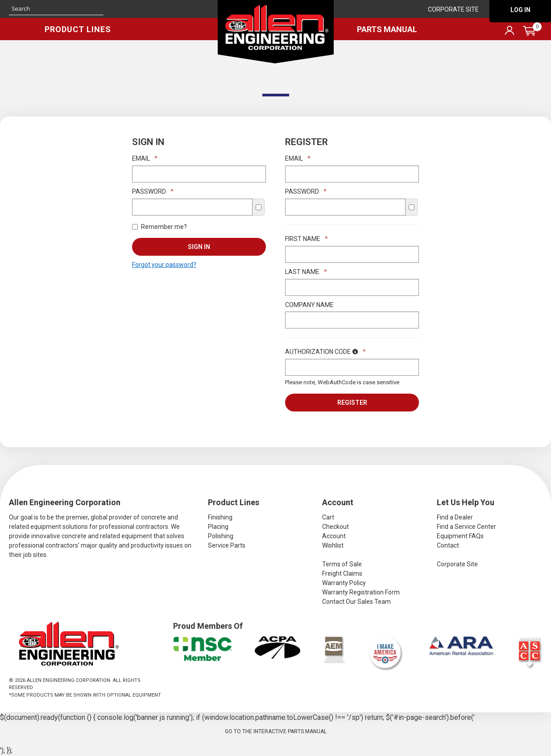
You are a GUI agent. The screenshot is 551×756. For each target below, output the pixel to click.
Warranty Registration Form (361, 592)
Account (334, 536)
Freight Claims (342, 573)
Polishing (221, 536)
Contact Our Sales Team (356, 602)
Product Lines (78, 29)
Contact (448, 545)
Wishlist (333, 545)
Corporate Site (453, 9)
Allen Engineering (276, 32)
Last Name (306, 272)
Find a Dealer (455, 517)
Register (352, 403)
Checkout (336, 527)
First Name (307, 239)
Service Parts (227, 545)
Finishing (220, 517)
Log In (520, 10)
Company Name (309, 305)
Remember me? (159, 227)
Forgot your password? (164, 265)
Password (153, 191)
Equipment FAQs (460, 536)
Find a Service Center (466, 527)
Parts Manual (387, 29)
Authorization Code (325, 352)
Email (145, 158)
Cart (328, 517)
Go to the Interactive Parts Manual (276, 731)
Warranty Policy (344, 583)
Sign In (199, 247)
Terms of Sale (342, 564)
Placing (218, 527)
